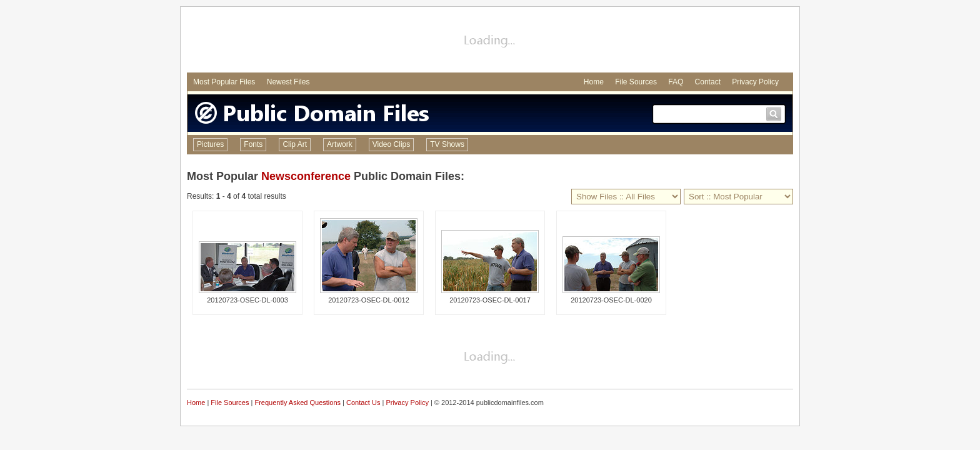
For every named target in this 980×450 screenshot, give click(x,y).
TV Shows (447, 144)
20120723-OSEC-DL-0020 (611, 300)
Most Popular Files (224, 82)
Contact (708, 82)
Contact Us (363, 402)
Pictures (210, 144)
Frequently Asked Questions (297, 402)
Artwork (340, 144)
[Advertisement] (490, 41)
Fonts (253, 144)
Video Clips (391, 144)
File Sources (636, 82)
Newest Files (288, 82)
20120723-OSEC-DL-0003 (247, 300)
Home (594, 82)
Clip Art (295, 144)
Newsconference (306, 176)
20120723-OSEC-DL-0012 (369, 300)
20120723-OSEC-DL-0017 (490, 300)
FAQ (676, 82)
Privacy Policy (755, 82)
